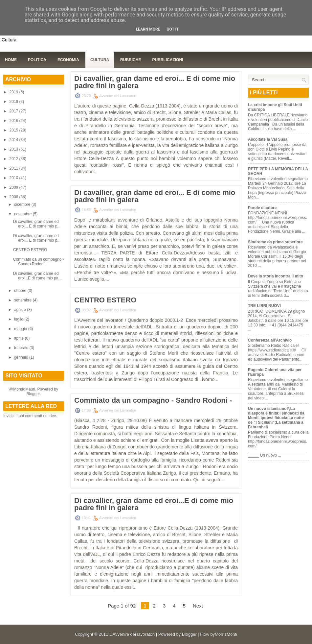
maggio (21, 329)
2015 (14, 130)
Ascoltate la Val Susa (268, 139)
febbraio (22, 348)
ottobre (21, 291)
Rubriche (131, 60)
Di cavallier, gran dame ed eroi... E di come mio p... (37, 224)
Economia (68, 60)
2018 (14, 102)
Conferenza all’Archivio (270, 340)
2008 (14, 197)
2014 (14, 140)
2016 (14, 121)
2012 (14, 159)
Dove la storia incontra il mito (276, 276)
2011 (14, 168)
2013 (14, 149)
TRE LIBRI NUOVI (264, 306)
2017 (14, 111)
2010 (14, 178)
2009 (14, 187)
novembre (23, 214)
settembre (23, 300)
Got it (173, 29)
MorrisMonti (226, 634)
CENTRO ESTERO (30, 250)
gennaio (22, 357)
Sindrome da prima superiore (275, 242)
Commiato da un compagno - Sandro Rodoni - (39, 262)
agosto (21, 310)
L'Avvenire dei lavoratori (132, 634)
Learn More (148, 29)
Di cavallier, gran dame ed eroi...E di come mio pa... (37, 276)
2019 (14, 92)
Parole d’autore (262, 208)
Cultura (100, 60)
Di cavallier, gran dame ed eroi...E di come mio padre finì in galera (154, 504)
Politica (37, 60)
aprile (20, 338)
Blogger (33, 394)
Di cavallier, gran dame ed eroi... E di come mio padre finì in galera (155, 82)
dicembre (23, 204)
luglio (19, 319)
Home (11, 60)
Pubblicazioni (167, 60)
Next (198, 606)
